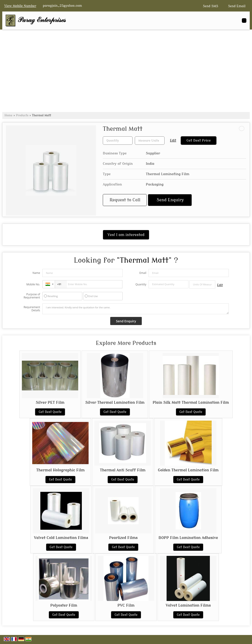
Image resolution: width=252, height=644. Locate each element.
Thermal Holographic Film (61, 470)
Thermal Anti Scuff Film (123, 470)
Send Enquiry (170, 200)
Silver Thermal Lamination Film (115, 402)
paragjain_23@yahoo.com (62, 6)
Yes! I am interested (126, 235)
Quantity (141, 284)
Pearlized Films (123, 538)
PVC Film (126, 605)
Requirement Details (32, 309)
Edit (173, 141)
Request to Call (125, 200)
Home (8, 115)
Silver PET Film (50, 402)
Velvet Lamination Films (188, 605)
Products (22, 115)
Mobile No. (33, 284)
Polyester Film (64, 605)
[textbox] (150, 141)
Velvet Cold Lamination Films (61, 538)
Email (143, 273)
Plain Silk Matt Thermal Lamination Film (191, 402)
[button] (20, 6)
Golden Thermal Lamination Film (188, 470)
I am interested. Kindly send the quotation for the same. (136, 309)
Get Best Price (199, 140)
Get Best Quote (50, 412)
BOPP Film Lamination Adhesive (188, 538)
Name (36, 273)
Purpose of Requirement (32, 296)
